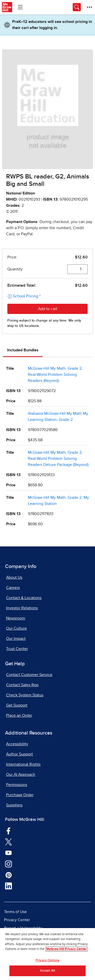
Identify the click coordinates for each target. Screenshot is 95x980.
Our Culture (16, 628)
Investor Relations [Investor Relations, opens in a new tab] (22, 608)
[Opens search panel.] (77, 7)
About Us (14, 577)
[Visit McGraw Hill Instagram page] (8, 864)
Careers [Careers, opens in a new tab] (13, 588)
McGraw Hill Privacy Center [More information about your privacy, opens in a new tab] (66, 950)
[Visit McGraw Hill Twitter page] (8, 841)
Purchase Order (20, 795)
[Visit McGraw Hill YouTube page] (8, 852)
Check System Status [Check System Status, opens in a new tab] (25, 695)
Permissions (17, 785)
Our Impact (16, 639)
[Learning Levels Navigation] (20, 7)
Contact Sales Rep (22, 685)
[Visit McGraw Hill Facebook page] (8, 831)
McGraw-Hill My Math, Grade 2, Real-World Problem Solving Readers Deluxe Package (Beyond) (58, 459)
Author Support (20, 754)
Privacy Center (17, 920)
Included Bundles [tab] (23, 350)
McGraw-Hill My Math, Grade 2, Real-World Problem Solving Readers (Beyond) (55, 375)
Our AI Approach (21, 775)
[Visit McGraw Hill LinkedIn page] (8, 886)
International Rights (23, 764)
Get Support (17, 705)
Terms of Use (15, 912)
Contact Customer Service (29, 675)
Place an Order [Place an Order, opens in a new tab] (19, 715)
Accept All (48, 971)
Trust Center (17, 649)
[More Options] (89, 7)
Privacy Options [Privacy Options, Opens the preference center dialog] (48, 961)
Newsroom (16, 618)
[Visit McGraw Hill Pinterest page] (8, 875)
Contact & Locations (24, 598)
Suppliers (14, 805)
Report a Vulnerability (23, 928)
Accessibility (17, 744)
